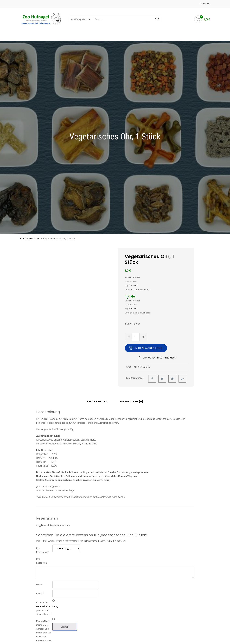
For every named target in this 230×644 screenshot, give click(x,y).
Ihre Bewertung (42, 540)
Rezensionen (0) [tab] (131, 392)
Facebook (205, 3)
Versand (133, 276)
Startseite (26, 229)
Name (40, 575)
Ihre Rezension (42, 551)
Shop (37, 229)
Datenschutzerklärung (47, 597)
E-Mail (40, 584)
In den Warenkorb (148, 338)
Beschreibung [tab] (97, 392)
